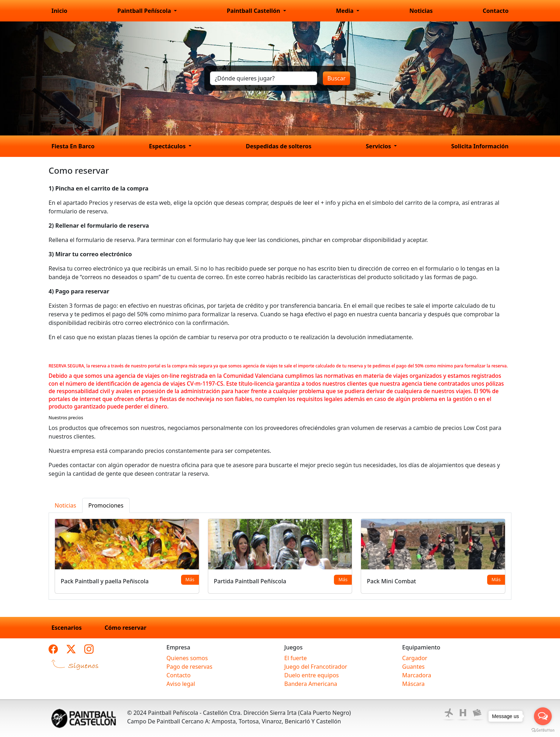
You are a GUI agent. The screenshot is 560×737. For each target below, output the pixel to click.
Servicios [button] (379, 146)
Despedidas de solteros (279, 146)
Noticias (421, 11)
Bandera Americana (311, 684)
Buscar (336, 78)
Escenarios (67, 628)
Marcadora (417, 675)
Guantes (413, 667)
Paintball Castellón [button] (254, 11)
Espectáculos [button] (168, 146)
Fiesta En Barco (73, 146)
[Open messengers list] (543, 716)
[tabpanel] (280, 556)
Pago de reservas (189, 667)
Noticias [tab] (65, 505)
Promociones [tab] (106, 505)
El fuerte (296, 658)
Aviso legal (181, 684)
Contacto (496, 11)
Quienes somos (187, 658)
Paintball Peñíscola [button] (145, 11)
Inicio (59, 11)
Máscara (413, 684)
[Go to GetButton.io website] (543, 730)
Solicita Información (480, 146)
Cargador (415, 658)
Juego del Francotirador (316, 667)
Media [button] (346, 11)
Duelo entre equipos (312, 675)
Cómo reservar (126, 628)
